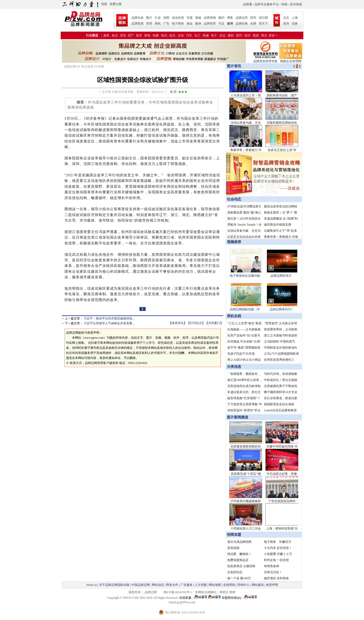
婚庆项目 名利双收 (276, 578)
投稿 (284, 4)
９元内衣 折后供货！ (278, 548)
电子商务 (178, 24)
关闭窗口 (214, 323)
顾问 (221, 18)
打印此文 (196, 323)
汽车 (189, 35)
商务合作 (172, 585)
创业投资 (178, 18)
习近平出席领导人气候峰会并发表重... (109, 323)
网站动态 (158, 585)
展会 (190, 24)
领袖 (198, 18)
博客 (230, 18)
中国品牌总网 (141, 585)
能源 (256, 35)
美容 (123, 35)
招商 (166, 18)
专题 (190, 18)
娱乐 (172, 35)
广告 (166, 24)
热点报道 (87, 67)
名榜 (253, 24)
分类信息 (234, 367)
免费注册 (116, 4)
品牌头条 (138, 18)
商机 (158, 24)
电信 (164, 35)
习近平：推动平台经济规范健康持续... (109, 318)
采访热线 (296, 4)
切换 (295, 24)
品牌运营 (242, 18)
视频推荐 (234, 242)
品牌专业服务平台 (267, 4)
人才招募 (201, 585)
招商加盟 (234, 535)
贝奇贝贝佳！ (273, 572)
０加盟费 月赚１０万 (278, 554)
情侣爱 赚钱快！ (239, 554)
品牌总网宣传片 (281, 276)
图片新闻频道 (238, 417)
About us (92, 585)
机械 (206, 35)
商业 (264, 35)
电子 (214, 35)
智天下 (263, 24)
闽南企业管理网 (291, 60)
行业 (158, 18)
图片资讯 (234, 66)
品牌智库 (210, 24)
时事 (101, 67)
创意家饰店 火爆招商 (241, 566)
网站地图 (215, 585)
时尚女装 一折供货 (276, 560)
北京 (286, 18)
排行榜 (263, 18)
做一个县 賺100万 (239, 578)
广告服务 (187, 585)
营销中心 (243, 585)
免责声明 (272, 585)
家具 (139, 35)
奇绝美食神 (271, 566)
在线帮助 (229, 585)
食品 (115, 35)
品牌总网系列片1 (281, 309)
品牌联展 (138, 24)
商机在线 (234, 316)
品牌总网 (70, 67)
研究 (253, 18)
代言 (221, 24)
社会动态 (234, 199)
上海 (295, 18)
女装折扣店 (235, 572)
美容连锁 (233, 548)
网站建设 (258, 585)
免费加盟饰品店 (238, 560)
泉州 (286, 24)
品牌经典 (242, 24)
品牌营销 (210, 18)
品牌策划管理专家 (265, 60)
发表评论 (178, 323)
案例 (198, 24)
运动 (181, 35)
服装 (106, 35)
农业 (222, 35)
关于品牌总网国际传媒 (114, 585)
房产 (131, 35)
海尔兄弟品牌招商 (239, 542)
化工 (197, 35)
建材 (231, 35)
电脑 (156, 35)
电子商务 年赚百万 (278, 542)
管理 (149, 24)
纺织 (247, 35)
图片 (149, 18)
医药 (239, 35)
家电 (147, 35)
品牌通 (247, 4)
